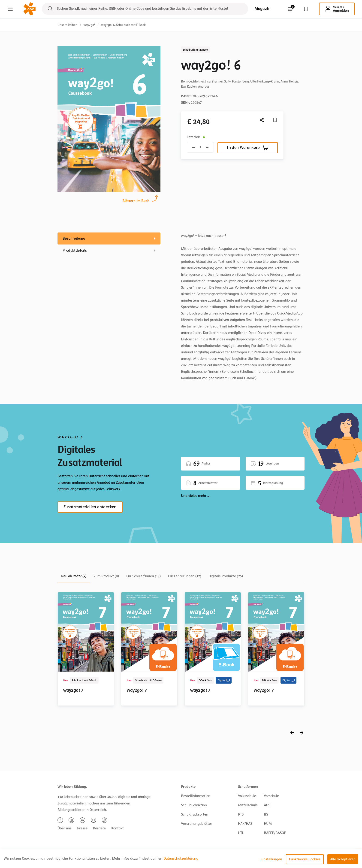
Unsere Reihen (67, 25)
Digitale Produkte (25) (226, 576)
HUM (268, 824)
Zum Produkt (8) (106, 576)
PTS (241, 814)
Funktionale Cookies (305, 859)
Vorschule (271, 796)
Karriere (99, 828)
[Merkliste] (275, 120)
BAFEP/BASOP (275, 833)
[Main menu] (10, 9)
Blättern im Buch (136, 200)
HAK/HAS (245, 824)
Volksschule (247, 796)
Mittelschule (248, 805)
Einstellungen (271, 859)
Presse (82, 828)
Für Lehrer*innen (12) (185, 576)
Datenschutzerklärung (181, 859)
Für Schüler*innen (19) (143, 576)
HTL (241, 833)
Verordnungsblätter (197, 824)
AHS (267, 805)
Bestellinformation (196, 796)
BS (266, 814)
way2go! (89, 25)
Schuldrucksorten (195, 814)
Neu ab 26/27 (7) (74, 576)
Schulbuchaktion (194, 805)
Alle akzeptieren (343, 859)
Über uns (65, 828)
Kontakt (118, 828)
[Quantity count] (200, 147)
